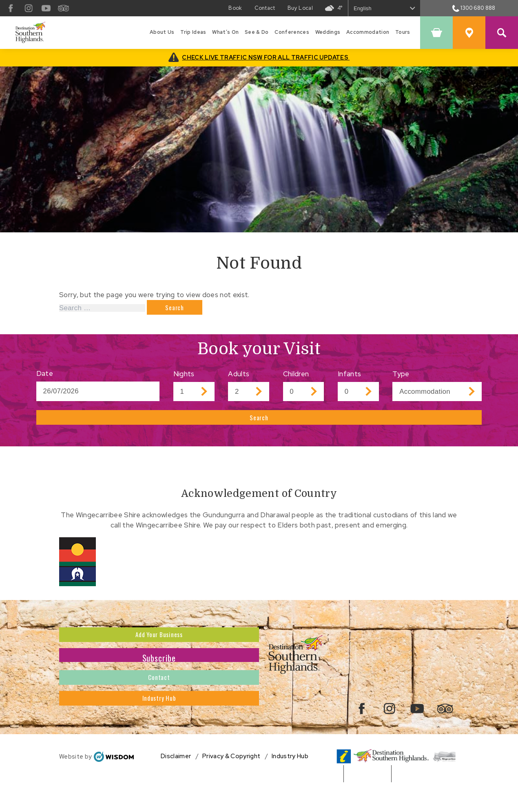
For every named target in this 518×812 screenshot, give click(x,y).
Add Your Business (159, 647)
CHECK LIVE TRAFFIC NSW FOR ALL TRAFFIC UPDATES (266, 57)
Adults (239, 377)
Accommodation (368, 32)
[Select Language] (384, 8)
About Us (162, 32)
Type (401, 377)
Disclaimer (176, 783)
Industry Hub (159, 730)
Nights (184, 377)
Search (259, 425)
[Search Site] (502, 33)
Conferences (292, 32)
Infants (349, 377)
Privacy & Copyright (231, 783)
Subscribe (159, 674)
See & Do (257, 32)
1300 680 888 (474, 8)
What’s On (225, 32)
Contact (159, 702)
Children (296, 377)
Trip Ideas (193, 32)
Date (45, 377)
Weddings (328, 32)
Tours (403, 32)
